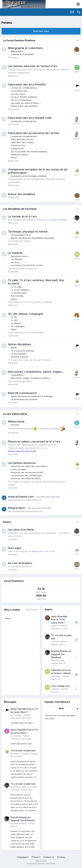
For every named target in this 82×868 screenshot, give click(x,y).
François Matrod (59, 641)
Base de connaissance (22, 393)
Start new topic (41, 31)
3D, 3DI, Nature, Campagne (25, 314)
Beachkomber (58, 660)
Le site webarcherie (15, 414)
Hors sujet (14, 548)
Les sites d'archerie (21, 530)
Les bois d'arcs (18, 94)
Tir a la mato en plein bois (23, 751)
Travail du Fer (17, 149)
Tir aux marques (19, 354)
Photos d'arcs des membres (24, 106)
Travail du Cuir (18, 145)
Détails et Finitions (19, 155)
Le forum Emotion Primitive (19, 40)
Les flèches (16, 259)
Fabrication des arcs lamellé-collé (30, 118)
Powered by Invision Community (41, 864)
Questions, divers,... (20, 256)
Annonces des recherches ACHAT (27, 472)
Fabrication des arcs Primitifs (27, 85)
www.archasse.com (21, 497)
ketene (17, 754)
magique (55, 689)
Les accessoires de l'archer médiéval (29, 152)
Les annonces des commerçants (26, 475)
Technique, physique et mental (28, 232)
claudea (17, 736)
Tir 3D (14, 317)
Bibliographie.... (18, 51)
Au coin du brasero (20, 563)
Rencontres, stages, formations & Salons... (31, 378)
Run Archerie (17, 296)
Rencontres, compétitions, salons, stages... (36, 372)
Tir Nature (16, 323)
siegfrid (55, 626)
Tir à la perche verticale (22, 351)
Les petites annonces (22, 463)
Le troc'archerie (18, 469)
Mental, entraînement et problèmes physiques (33, 238)
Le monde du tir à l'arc (22, 216)
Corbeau (18, 715)
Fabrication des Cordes (22, 142)
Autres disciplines (19, 344)
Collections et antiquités (22, 54)
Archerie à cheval (19, 357)
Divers (14, 158)
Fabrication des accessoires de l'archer (34, 133)
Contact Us (49, 857)
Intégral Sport (17, 508)
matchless (56, 676)
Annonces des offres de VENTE (26, 478)
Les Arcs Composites (21, 100)
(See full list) (32, 610)
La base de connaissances (24, 88)
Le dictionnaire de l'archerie (24, 399)
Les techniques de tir (21, 235)
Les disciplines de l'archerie (20, 209)
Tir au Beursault (18, 293)
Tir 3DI (14, 320)
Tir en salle (16, 287)
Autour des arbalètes (22, 194)
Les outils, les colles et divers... (25, 103)
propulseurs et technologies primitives (29, 176)
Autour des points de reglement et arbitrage (32, 396)
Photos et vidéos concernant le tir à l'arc (34, 442)
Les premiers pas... (20, 91)
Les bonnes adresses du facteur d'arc (33, 66)
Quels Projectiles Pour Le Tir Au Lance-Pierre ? (59, 620)
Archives (15, 425)
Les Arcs (15, 262)
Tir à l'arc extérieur (20, 290)
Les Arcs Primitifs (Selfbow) (24, 97)
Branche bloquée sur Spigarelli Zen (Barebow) (61, 654)
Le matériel (15, 253)
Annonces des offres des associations (29, 466)
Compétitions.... (18, 375)
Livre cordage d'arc (61, 686)
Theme (36, 857)
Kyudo (14, 348)
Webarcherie (16, 421)
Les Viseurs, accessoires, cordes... (27, 265)
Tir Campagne (18, 326)
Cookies (61, 857)
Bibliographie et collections (25, 48)
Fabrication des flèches (22, 139)
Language (23, 857)
